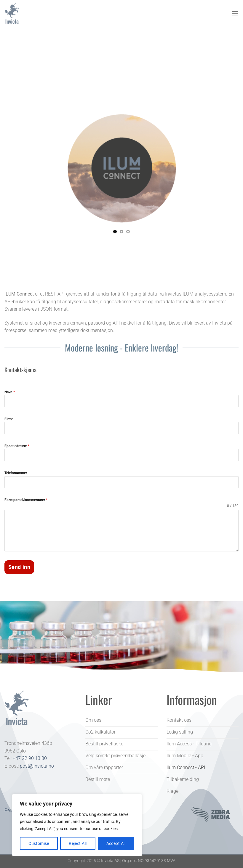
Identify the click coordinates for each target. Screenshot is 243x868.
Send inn (19, 567)
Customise (39, 843)
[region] (77, 825)
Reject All (78, 843)
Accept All (116, 843)
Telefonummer (16, 473)
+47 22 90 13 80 (30, 758)
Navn (10, 392)
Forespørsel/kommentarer (26, 500)
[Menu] (235, 13)
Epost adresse (17, 446)
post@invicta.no (37, 765)
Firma (9, 419)
